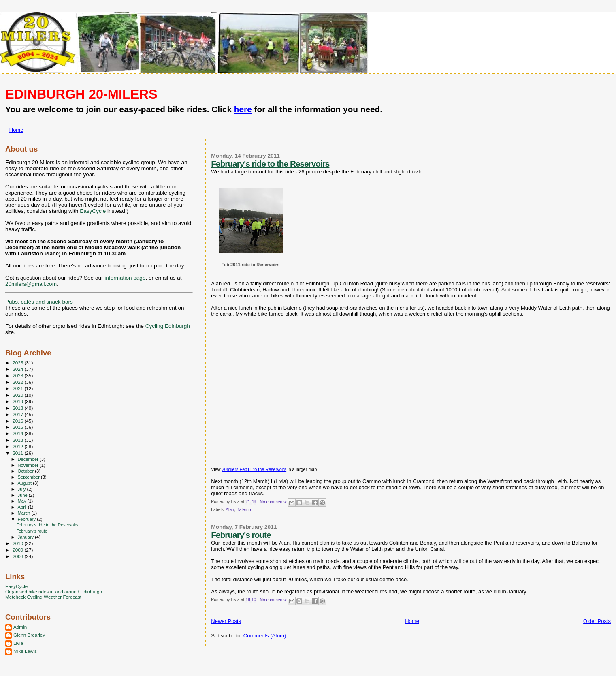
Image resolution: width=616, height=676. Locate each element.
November (29, 465)
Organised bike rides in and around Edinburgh (54, 591)
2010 (18, 543)
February (28, 519)
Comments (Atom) (265, 636)
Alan (230, 510)
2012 (18, 446)
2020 (18, 395)
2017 (18, 414)
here (243, 109)
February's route (241, 535)
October (27, 471)
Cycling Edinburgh (168, 326)
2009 (18, 550)
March (25, 513)
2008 (18, 556)
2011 (18, 453)
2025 (18, 363)
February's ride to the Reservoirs (270, 164)
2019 (18, 401)
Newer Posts (226, 621)
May (23, 501)
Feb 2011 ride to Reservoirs (250, 265)
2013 (18, 440)
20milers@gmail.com (31, 284)
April (23, 507)
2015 (18, 427)
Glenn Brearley (29, 635)
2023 (18, 375)
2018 (18, 408)
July (22, 489)
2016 (18, 421)
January (27, 537)
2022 (18, 382)
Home (16, 130)
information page (125, 278)
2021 (18, 388)
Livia (18, 643)
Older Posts (597, 621)
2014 (18, 433)
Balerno (244, 510)
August (26, 483)
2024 (18, 369)
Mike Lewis (25, 651)
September (30, 477)
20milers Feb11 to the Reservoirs (254, 469)
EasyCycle (93, 211)
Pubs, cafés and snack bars (39, 302)
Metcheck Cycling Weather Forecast (43, 597)
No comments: (274, 502)
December (29, 459)
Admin (20, 627)
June (23, 495)
